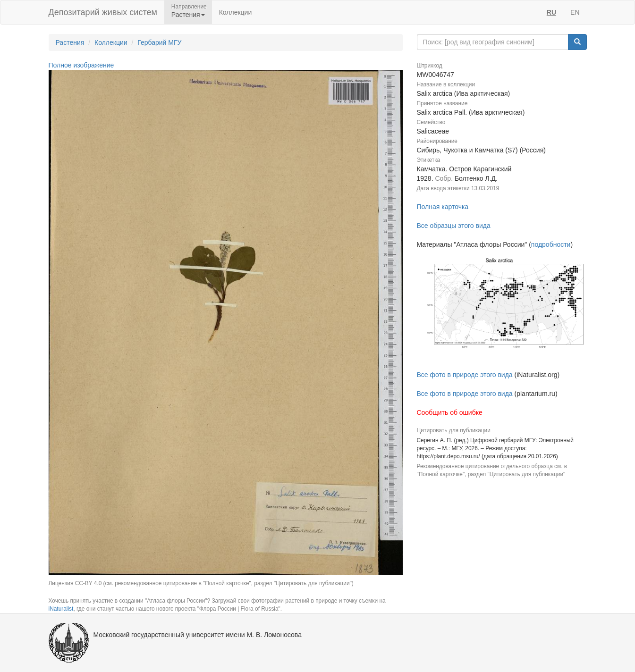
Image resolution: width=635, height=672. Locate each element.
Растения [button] (188, 15)
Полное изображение (81, 65)
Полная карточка (443, 207)
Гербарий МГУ (159, 42)
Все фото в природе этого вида (465, 375)
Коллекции (236, 12)
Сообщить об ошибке (450, 412)
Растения (70, 42)
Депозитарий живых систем (103, 12)
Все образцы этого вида (454, 226)
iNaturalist (61, 609)
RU (551, 12)
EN (575, 12)
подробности (551, 244)
